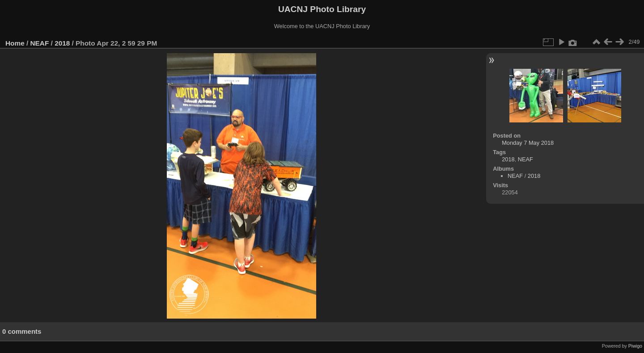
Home (15, 43)
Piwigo (635, 346)
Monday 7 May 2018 (528, 143)
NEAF (40, 43)
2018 (62, 43)
